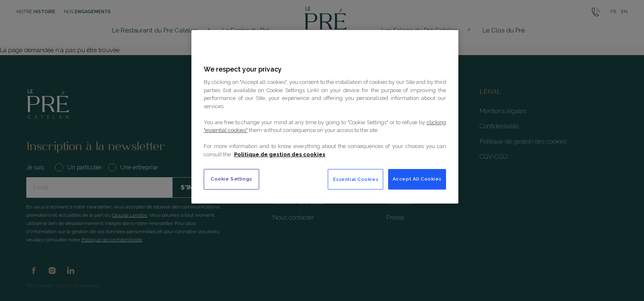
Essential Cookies (356, 179)
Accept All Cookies (417, 179)
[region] (325, 117)
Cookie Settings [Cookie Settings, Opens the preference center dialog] (231, 179)
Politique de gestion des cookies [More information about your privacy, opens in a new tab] (280, 154)
